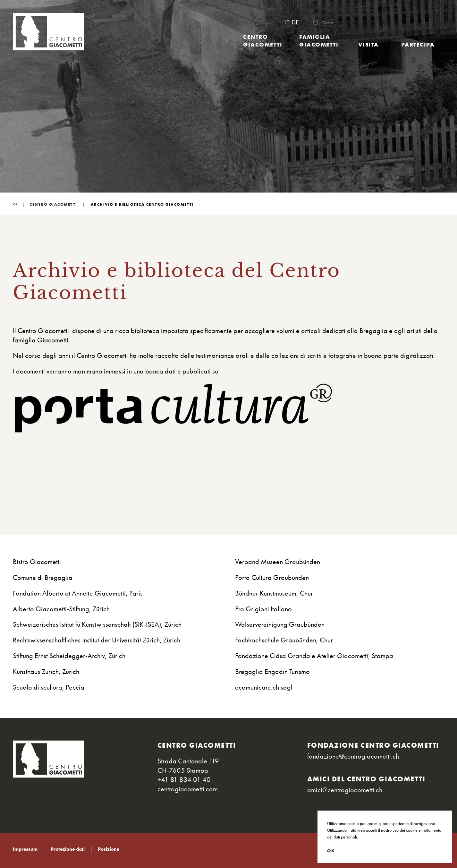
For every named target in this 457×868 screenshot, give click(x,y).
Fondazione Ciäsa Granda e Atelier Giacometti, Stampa (314, 656)
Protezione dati (68, 849)
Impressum (25, 849)
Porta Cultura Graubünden (272, 577)
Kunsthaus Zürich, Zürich (46, 671)
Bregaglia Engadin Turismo (272, 671)
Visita (368, 44)
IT (288, 22)
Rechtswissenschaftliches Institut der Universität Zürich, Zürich (97, 640)
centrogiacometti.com (188, 789)
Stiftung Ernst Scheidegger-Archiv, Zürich (69, 656)
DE (295, 22)
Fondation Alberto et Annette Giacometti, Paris (78, 593)
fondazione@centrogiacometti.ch (353, 756)
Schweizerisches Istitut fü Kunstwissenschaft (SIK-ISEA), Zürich (97, 624)
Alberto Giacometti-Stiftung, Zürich (61, 609)
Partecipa (418, 44)
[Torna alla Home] (49, 32)
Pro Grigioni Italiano (263, 609)
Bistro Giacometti (37, 562)
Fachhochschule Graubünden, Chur (284, 640)
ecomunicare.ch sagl (264, 687)
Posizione (109, 849)
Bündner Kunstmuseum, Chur (274, 593)
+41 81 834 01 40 (184, 780)
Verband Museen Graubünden (278, 562)
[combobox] (374, 22)
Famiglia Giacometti (319, 40)
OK (331, 851)
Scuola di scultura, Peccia (49, 687)
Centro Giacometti (263, 40)
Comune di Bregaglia (43, 577)
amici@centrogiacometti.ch (345, 790)
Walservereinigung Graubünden (280, 624)
